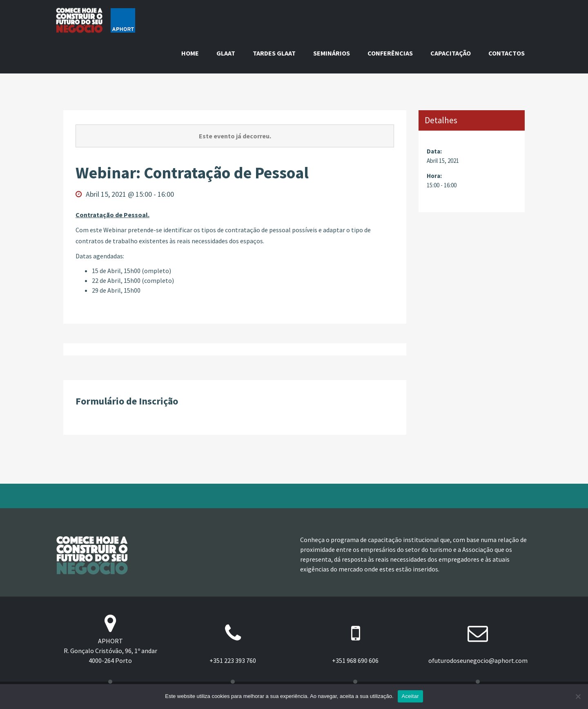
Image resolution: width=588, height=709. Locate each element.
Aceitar (410, 696)
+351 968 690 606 (355, 660)
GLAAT (226, 53)
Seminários (332, 53)
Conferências (390, 53)
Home (190, 53)
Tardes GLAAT (274, 53)
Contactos (507, 53)
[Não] (578, 696)
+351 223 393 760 (233, 660)
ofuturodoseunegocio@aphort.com (478, 660)
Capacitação (451, 53)
